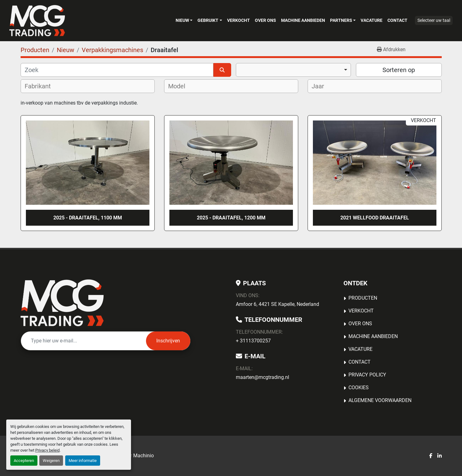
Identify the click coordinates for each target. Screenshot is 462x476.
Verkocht (238, 20)
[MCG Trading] (62, 303)
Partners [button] (341, 20)
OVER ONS (265, 20)
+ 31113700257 (253, 341)
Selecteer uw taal (434, 20)
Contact (397, 20)
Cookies (359, 388)
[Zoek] (117, 70)
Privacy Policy (367, 375)
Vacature (372, 20)
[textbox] (42, 86)
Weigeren (51, 461)
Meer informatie (83, 461)
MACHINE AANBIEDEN (303, 20)
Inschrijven (168, 341)
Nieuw (182, 20)
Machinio (143, 456)
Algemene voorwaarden (380, 400)
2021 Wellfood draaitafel (375, 218)
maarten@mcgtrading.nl (263, 377)
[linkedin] (440, 456)
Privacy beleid (47, 450)
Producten (363, 298)
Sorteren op (399, 70)
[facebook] (431, 456)
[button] (184, 20)
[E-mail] (83, 341)
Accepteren (24, 461)
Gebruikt (208, 20)
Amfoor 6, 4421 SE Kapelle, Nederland (277, 304)
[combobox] (293, 70)
